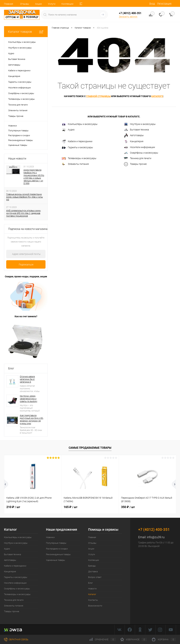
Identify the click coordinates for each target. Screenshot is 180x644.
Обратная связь (16, 639)
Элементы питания (75, 164)
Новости (92, 589)
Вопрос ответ (95, 577)
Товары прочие (135, 164)
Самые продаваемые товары (90, 448)
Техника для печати (138, 158)
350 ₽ (128, 507)
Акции (38, 4)
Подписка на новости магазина (28, 229)
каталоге (157, 96)
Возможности (95, 606)
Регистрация (164, 4)
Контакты (93, 600)
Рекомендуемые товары (21, 140)
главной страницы (98, 96)
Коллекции (67, 4)
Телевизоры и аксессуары (79, 158)
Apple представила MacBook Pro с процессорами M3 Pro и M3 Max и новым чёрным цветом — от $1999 (34, 177)
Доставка (93, 571)
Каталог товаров (26, 32)
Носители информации (139, 147)
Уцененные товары (18, 145)
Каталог (92, 594)
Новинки (13, 126)
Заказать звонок (128, 17)
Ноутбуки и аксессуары (140, 124)
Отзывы (25, 4)
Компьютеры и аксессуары (80, 124)
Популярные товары (18, 131)
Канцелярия (134, 142)
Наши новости (17, 159)
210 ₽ (13, 507)
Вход (152, 4)
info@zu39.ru (156, 537)
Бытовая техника (136, 130)
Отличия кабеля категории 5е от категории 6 (27, 379)
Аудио (68, 130)
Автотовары (134, 135)
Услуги (52, 4)
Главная (9, 4)
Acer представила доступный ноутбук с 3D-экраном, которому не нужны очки (32, 419)
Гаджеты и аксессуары (77, 148)
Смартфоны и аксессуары (141, 153)
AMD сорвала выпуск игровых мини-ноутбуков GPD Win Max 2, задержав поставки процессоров (24, 213)
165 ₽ (71, 507)
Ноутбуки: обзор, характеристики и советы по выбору (29, 399)
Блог (11, 368)
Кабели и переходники (77, 142)
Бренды (92, 566)
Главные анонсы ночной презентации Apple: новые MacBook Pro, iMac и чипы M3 (25, 197)
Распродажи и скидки (19, 135)
